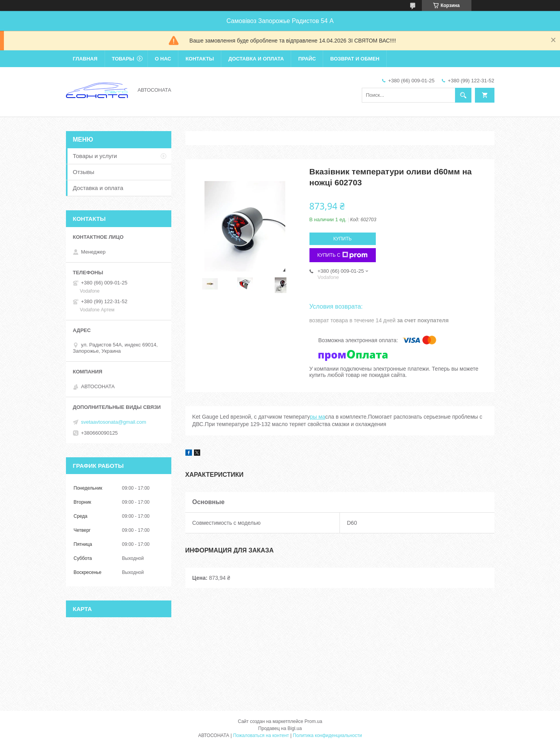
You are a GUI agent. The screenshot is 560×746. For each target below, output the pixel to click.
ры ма (317, 417)
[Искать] (463, 95)
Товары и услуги (95, 156)
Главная (85, 59)
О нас (163, 59)
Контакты (200, 59)
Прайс (307, 59)
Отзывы (84, 172)
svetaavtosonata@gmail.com (114, 422)
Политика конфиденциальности (327, 735)
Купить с (342, 255)
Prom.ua (313, 721)
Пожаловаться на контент (261, 735)
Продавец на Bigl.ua (280, 728)
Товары (123, 59)
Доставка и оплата (256, 59)
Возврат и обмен (355, 59)
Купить (342, 239)
